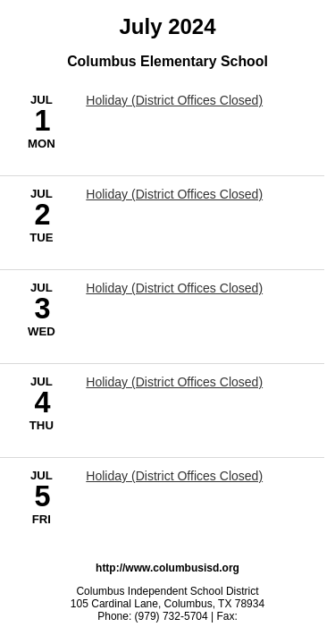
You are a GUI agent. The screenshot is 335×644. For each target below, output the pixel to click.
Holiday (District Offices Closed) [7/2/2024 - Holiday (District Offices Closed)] (174, 194)
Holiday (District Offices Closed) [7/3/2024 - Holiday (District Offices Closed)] (174, 288)
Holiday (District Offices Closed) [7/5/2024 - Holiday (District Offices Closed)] (174, 476)
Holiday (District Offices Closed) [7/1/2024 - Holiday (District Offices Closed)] (174, 100)
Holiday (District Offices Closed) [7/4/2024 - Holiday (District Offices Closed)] (174, 382)
